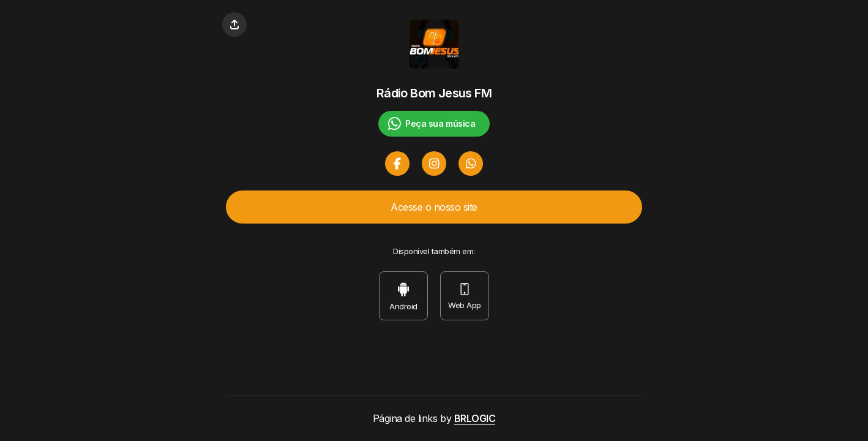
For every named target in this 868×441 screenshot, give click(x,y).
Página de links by (434, 419)
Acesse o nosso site (434, 207)
